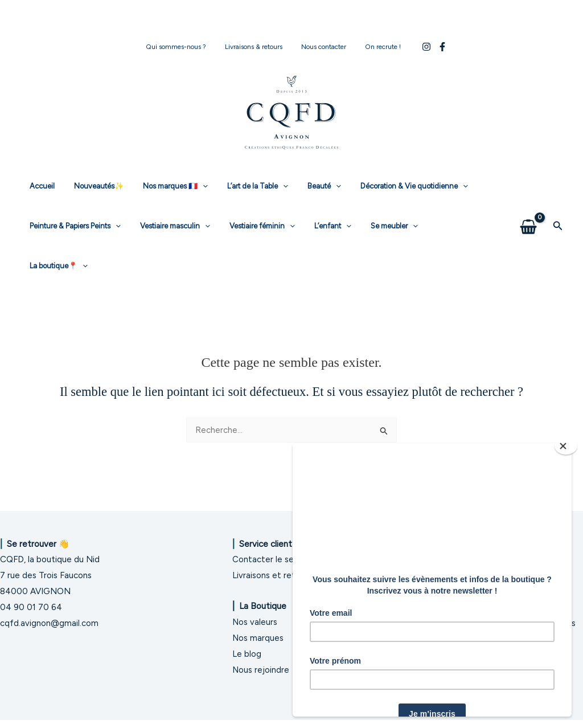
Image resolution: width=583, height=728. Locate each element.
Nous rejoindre (261, 662)
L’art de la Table (242, 186)
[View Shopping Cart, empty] (528, 206)
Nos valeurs (255, 615)
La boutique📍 (441, 226)
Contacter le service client (284, 552)
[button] (558, 206)
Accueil (40, 186)
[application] (191, 186)
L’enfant (316, 226)
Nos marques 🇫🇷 (164, 186)
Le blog (247, 647)
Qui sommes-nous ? (184, 47)
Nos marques (258, 631)
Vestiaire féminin (251, 226)
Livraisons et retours (272, 568)
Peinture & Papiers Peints (73, 226)
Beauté (304, 186)
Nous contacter (321, 47)
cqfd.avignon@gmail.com (49, 615)
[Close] (566, 446)
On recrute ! (375, 47)
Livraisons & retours (256, 47)
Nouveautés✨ (92, 186)
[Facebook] (432, 47)
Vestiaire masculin (168, 226)
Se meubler (373, 226)
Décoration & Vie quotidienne (389, 186)
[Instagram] (416, 47)
